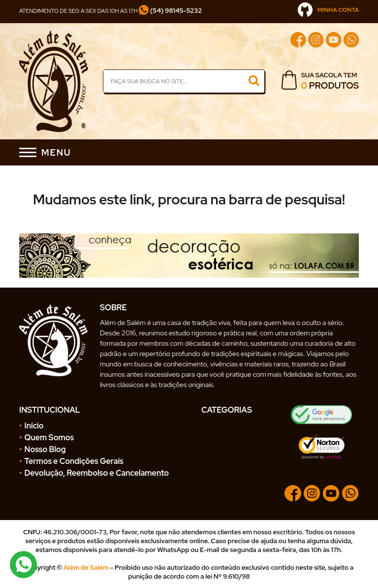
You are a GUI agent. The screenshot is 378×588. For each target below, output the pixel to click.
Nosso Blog (45, 449)
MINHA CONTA (328, 10)
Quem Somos (49, 438)
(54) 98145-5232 (170, 10)
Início (34, 426)
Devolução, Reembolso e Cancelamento (97, 473)
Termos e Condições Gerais (74, 461)
